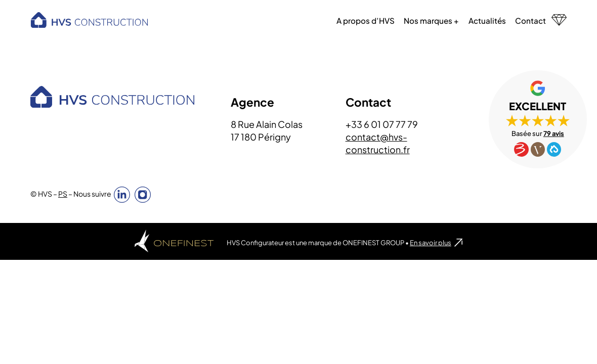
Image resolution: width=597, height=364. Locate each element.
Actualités (487, 20)
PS (63, 194)
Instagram (143, 195)
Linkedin (122, 195)
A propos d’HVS (366, 20)
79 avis (553, 134)
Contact (530, 20)
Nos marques (428, 20)
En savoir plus (431, 243)
